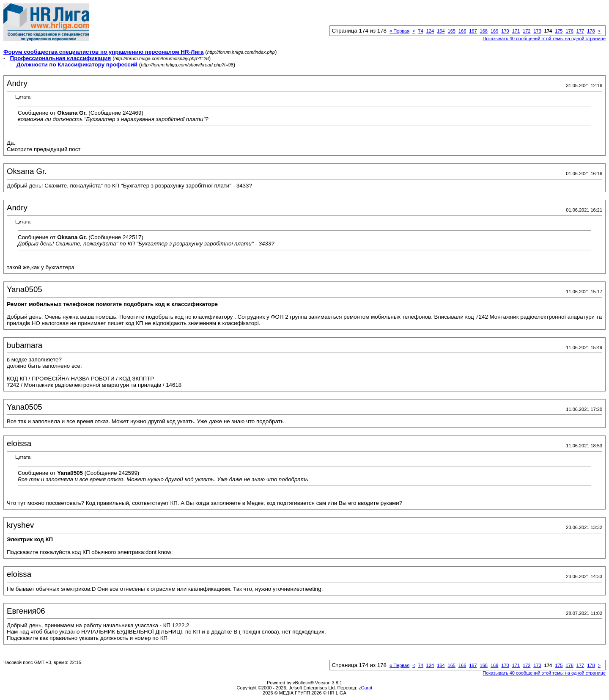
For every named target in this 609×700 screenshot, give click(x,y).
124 (430, 31)
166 (462, 31)
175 (559, 31)
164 (441, 31)
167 (473, 31)
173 (537, 31)
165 (452, 31)
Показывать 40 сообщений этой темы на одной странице (544, 39)
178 (591, 31)
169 (494, 31)
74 (421, 31)
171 (516, 31)
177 (580, 31)
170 (505, 31)
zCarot (365, 688)
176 (569, 31)
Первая (399, 31)
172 (527, 31)
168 (484, 31)
